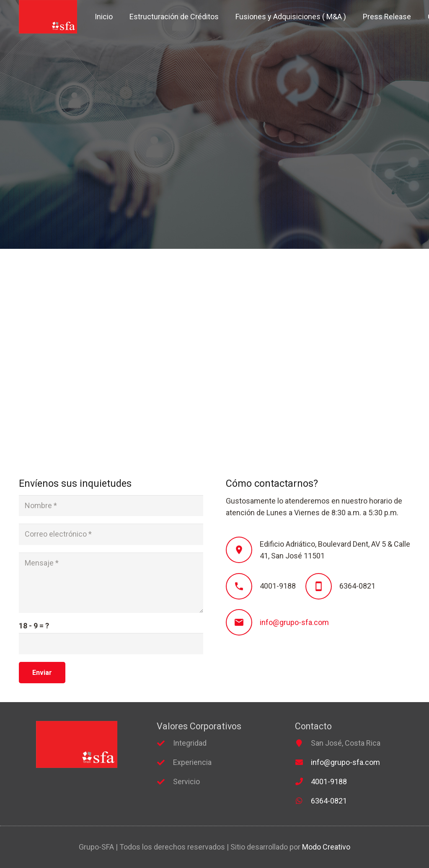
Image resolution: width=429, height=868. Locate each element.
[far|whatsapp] (303, 801)
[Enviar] (42, 673)
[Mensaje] (111, 583)
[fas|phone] (303, 782)
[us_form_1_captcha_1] (111, 643)
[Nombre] (111, 506)
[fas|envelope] (303, 762)
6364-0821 (329, 801)
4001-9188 (329, 781)
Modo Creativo (326, 847)
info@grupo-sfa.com (294, 622)
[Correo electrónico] (111, 534)
